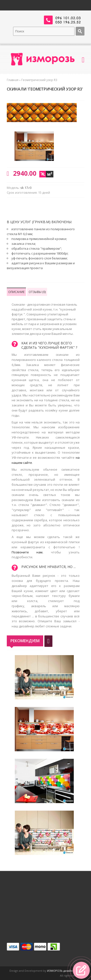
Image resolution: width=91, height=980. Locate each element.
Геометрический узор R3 (39, 80)
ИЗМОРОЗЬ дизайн (60, 971)
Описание (16, 292)
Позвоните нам (27, 552)
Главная (13, 80)
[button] (81, 970)
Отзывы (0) (37, 292)
